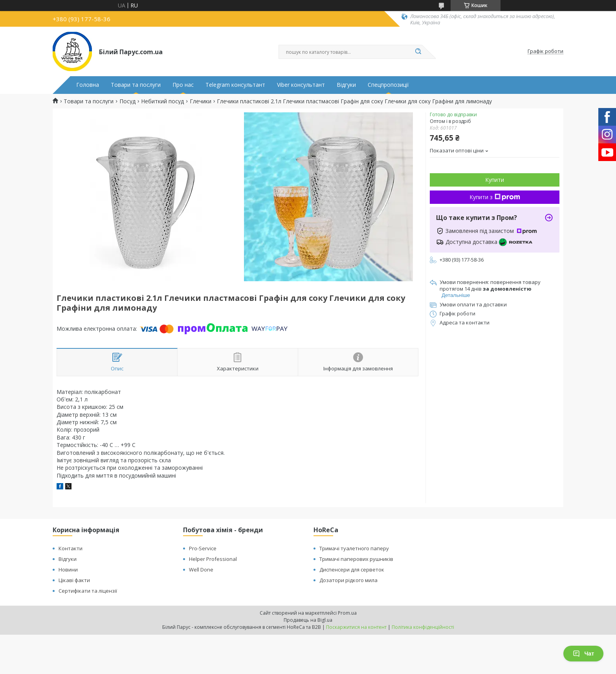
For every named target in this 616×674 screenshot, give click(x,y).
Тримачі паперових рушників (356, 559)
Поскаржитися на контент (356, 627)
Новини (68, 570)
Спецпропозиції (388, 85)
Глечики (201, 101)
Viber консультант (301, 85)
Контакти (71, 548)
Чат (583, 654)
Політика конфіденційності (423, 627)
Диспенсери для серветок (352, 570)
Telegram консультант (235, 85)
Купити (495, 180)
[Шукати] (418, 52)
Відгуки (346, 85)
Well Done (201, 570)
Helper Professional (213, 559)
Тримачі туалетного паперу (354, 548)
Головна (88, 85)
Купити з (495, 197)
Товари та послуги (136, 85)
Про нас (183, 85)
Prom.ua (347, 613)
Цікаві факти (74, 580)
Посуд (127, 101)
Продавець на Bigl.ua (308, 620)
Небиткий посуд (162, 101)
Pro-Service (203, 548)
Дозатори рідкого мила (348, 580)
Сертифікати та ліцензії (88, 591)
